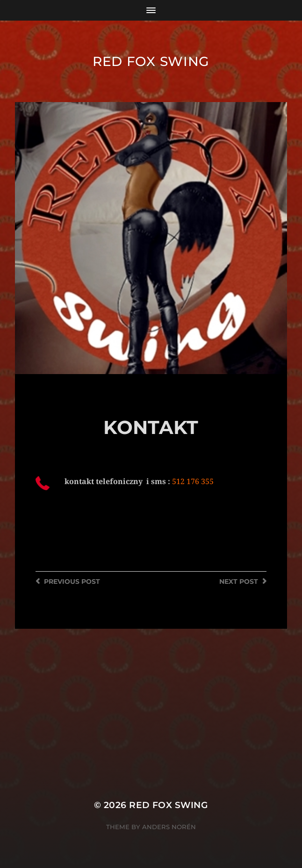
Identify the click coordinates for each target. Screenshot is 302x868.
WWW (55, 552)
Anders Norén (169, 827)
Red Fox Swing (151, 61)
